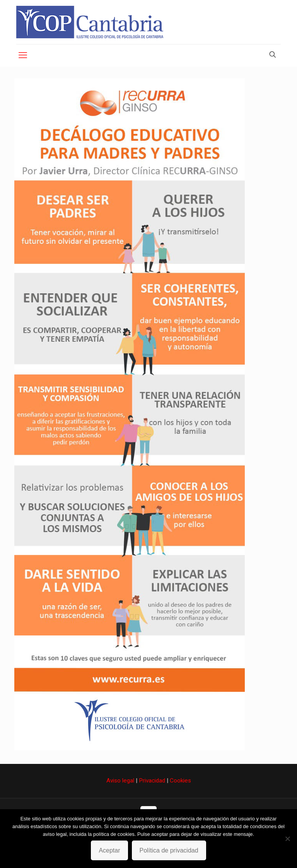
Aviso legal (120, 781)
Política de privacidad (169, 850)
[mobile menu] (23, 55)
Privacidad (152, 781)
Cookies (180, 781)
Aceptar (109, 850)
